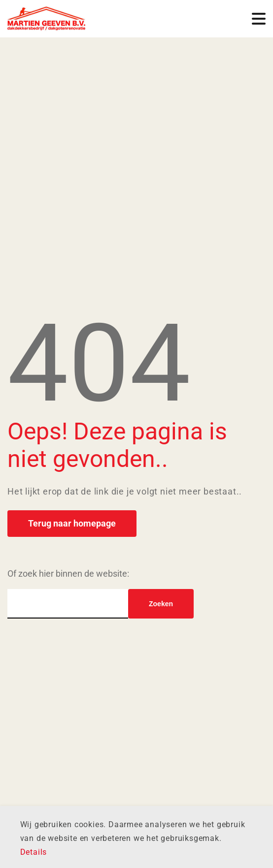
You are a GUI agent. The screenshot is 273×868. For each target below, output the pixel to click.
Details (34, 852)
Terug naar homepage (72, 523)
